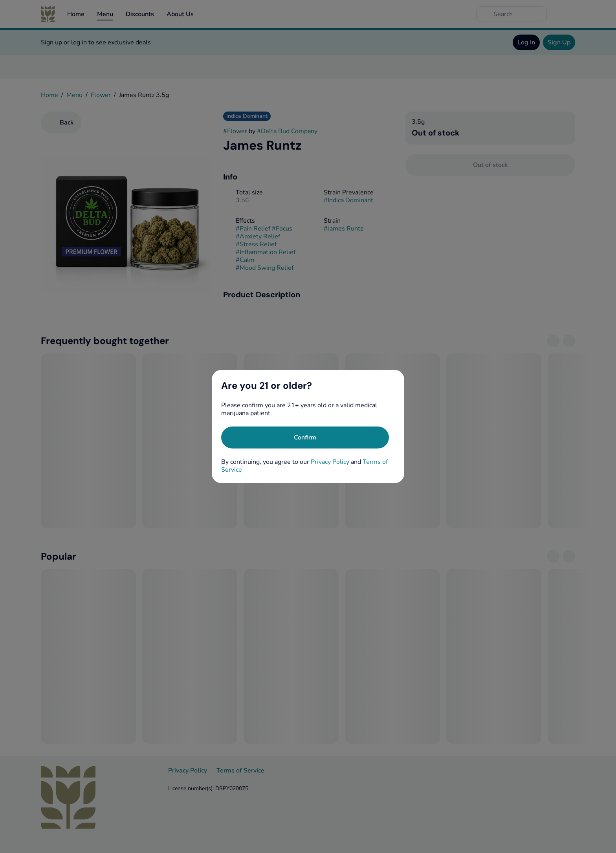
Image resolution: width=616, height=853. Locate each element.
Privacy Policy (330, 462)
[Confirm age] (305, 437)
